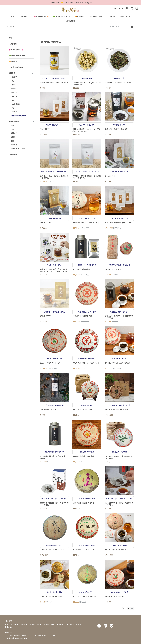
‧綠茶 (13, 85)
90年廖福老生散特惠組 (81, 269)
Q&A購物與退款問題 (74, 624)
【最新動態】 (24, 16)
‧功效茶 (14, 112)
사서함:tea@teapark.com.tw (16, 638)
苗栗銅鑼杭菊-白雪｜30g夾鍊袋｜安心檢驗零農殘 (87, 83)
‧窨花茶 (14, 92)
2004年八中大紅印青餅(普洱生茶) (118, 363)
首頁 (13, 16)
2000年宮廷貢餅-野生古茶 (115, 596)
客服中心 (8, 627)
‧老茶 (13, 108)
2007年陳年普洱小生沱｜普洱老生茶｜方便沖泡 (54, 504)
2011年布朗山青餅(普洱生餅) (84, 503)
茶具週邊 (14, 145)
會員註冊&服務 (36, 624)
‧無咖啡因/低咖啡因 (18, 115)
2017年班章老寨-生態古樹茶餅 (84, 596)
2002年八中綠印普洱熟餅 (82, 409)
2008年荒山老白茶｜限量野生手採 (86, 223)
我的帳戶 (24, 624)
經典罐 (13, 137)
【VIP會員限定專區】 (96, 16)
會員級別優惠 (49, 624)
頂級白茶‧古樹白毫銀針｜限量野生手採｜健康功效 (87, 177)
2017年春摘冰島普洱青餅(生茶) (117, 550)
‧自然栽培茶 (15, 104)
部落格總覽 (70, 21)
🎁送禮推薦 (79, 16)
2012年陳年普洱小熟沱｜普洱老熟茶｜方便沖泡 (119, 504)
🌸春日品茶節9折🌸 (41, 16)
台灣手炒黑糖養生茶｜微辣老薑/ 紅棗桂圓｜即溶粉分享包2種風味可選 (54, 270)
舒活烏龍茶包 (110, 176)
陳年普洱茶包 (45, 316)
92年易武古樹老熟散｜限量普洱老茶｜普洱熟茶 (119, 317)
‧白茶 (13, 100)
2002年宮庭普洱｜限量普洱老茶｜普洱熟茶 (54, 457)
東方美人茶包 (45, 223)
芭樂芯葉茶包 (45, 129)
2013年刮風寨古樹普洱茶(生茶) (52, 550)
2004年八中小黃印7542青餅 (83, 456)
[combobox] (44, 41)
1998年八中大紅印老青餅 (82, 316)
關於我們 (14, 624)
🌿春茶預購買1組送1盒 (62, 16)
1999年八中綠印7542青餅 (50, 363)
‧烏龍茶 (14, 77)
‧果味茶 (14, 96)
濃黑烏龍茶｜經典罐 (48, 409)
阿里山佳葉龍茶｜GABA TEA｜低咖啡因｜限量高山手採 (86, 130)
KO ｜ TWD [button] (119, 8)
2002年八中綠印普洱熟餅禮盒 (116, 409)
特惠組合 (14, 133)
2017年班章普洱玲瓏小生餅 (51, 596)
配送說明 (60, 624)
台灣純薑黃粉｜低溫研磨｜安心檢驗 (54, 82)
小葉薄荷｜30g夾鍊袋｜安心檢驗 (118, 82)
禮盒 (12, 141)
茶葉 (12, 125)
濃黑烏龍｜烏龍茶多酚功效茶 (116, 129)
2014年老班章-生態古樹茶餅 (83, 550)
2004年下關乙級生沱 (113, 269)
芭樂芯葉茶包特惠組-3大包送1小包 (118, 223)
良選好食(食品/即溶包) (19, 148)
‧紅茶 (13, 81)
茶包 (12, 129)
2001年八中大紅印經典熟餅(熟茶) (86, 363)
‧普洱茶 (14, 88)
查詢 (7, 624)
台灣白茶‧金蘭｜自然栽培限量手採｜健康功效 (54, 177)
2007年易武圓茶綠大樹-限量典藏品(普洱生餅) (119, 457)
